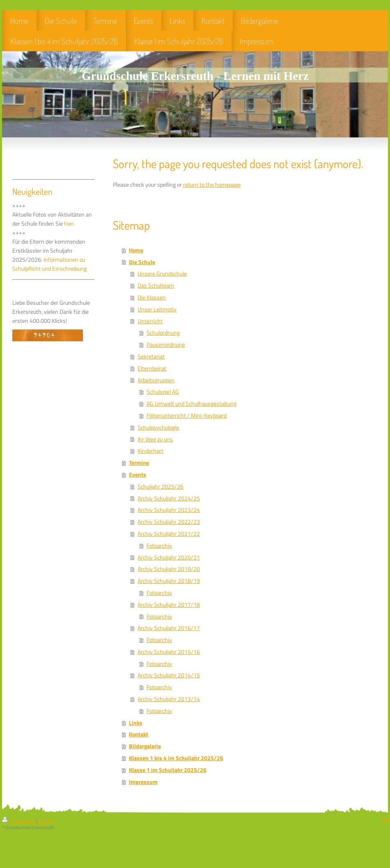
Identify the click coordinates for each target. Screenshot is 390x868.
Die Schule (142, 262)
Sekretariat (151, 356)
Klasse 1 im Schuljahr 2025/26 (168, 770)
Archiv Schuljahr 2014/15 (169, 675)
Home (136, 250)
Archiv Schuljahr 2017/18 (169, 605)
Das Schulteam (156, 286)
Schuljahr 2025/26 (161, 487)
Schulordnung (163, 333)
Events (138, 475)
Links (136, 723)
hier (69, 224)
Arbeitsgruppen (156, 380)
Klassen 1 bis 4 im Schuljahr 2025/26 (176, 758)
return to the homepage (212, 185)
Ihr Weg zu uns (155, 439)
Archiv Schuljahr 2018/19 (169, 581)
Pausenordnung (166, 345)
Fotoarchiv (159, 546)
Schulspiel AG (163, 392)
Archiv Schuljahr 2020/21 (169, 557)
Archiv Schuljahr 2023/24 (169, 510)
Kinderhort (150, 451)
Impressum (143, 782)
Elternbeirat (152, 368)
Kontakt (139, 734)
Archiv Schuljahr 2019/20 (169, 569)
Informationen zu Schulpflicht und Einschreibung (49, 264)
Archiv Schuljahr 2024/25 (169, 498)
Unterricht (150, 321)
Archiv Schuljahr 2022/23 (169, 522)
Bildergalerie (145, 746)
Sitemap (46, 821)
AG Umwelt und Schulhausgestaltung (192, 404)
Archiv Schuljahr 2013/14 (169, 699)
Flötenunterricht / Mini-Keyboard (187, 416)
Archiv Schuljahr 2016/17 (169, 628)
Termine (139, 463)
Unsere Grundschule (162, 274)
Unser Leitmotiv (157, 309)
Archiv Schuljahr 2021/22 (169, 534)
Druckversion (19, 821)
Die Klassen (152, 297)
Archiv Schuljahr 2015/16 (169, 652)
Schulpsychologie (158, 427)
